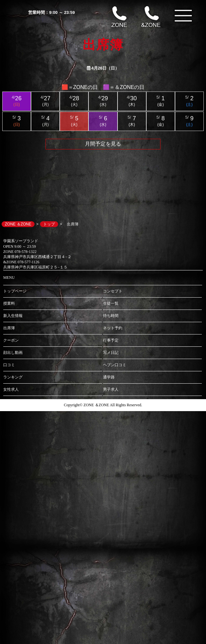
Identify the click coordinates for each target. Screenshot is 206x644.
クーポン (11, 340)
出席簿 (9, 328)
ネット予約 (113, 328)
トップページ (15, 291)
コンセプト (113, 291)
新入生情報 (13, 316)
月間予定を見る (103, 144)
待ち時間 (111, 316)
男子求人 (111, 389)
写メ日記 (111, 353)
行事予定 (111, 340)
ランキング (13, 377)
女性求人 (11, 389)
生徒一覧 (111, 303)
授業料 (9, 303)
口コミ (9, 365)
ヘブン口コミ (115, 365)
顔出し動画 (13, 353)
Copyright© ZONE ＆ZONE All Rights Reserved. (103, 405)
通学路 (109, 377)
